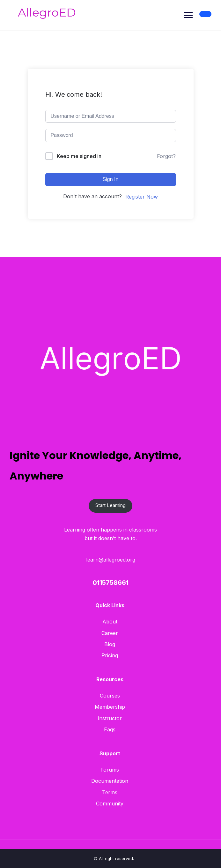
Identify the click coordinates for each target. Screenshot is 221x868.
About (110, 622)
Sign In (111, 179)
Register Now (142, 197)
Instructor (110, 718)
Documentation (110, 781)
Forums (110, 770)
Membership (110, 707)
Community (110, 804)
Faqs (110, 729)
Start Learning (110, 505)
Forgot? (166, 156)
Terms (110, 792)
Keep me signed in (79, 156)
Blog (110, 644)
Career (110, 633)
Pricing (110, 655)
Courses (110, 696)
